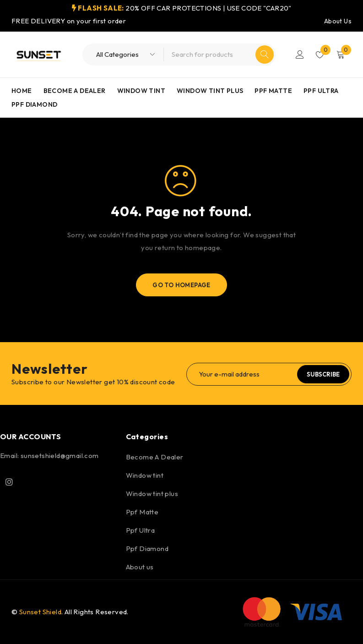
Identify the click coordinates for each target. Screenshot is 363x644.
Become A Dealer (155, 457)
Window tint (145, 475)
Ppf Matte (142, 512)
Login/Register (300, 55)
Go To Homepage (181, 285)
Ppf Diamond (147, 548)
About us (140, 567)
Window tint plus (152, 494)
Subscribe (323, 374)
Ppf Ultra (141, 530)
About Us (338, 21)
